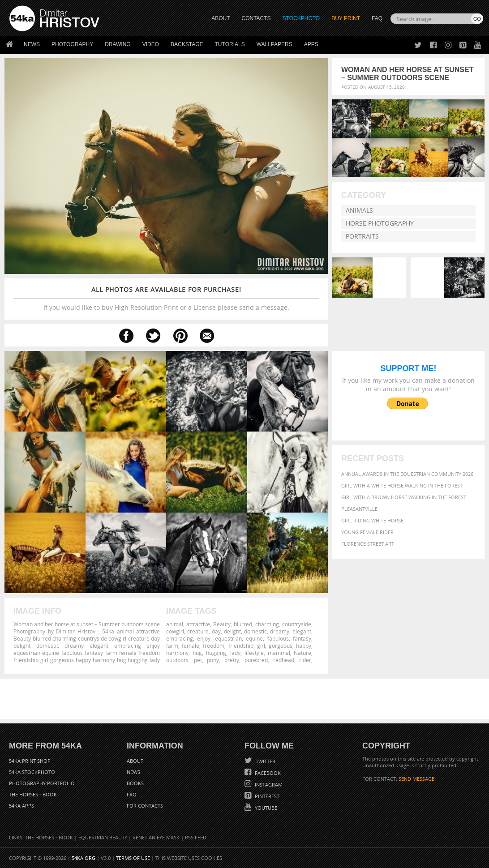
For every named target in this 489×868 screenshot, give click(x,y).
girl (261, 646)
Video (151, 44)
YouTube (265, 808)
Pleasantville (359, 509)
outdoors (177, 660)
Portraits (362, 236)
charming (267, 624)
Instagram (268, 785)
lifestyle (254, 653)
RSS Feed (196, 837)
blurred (243, 624)
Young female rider (367, 532)
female (191, 646)
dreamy (280, 631)
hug (197, 653)
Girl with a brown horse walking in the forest (404, 497)
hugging (216, 653)
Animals (359, 210)
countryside (297, 624)
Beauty (222, 624)
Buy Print (346, 18)
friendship (241, 646)
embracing (180, 638)
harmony (177, 653)
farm (172, 646)
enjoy (204, 638)
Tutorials (230, 44)
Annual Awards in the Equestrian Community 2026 (407, 474)
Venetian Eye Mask (156, 837)
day (216, 631)
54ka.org (84, 858)
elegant (302, 631)
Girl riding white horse (372, 520)
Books (135, 783)
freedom (214, 646)
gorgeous (281, 646)
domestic (255, 631)
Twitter (265, 761)
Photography (72, 44)
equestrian (228, 638)
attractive (198, 624)
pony (213, 660)
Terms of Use (133, 858)
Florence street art (368, 544)
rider (305, 660)
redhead (284, 660)
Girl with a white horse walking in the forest (402, 485)
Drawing (118, 44)
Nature (302, 653)
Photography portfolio (42, 783)
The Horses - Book (33, 794)
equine (254, 638)
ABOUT (221, 18)
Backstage (187, 44)
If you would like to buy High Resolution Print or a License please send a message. (166, 298)
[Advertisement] (246, 699)
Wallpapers (275, 44)
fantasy (302, 638)
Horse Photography (380, 223)
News (32, 44)
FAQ (377, 18)
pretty (232, 660)
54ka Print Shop (30, 761)
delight (232, 631)
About (135, 761)
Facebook (267, 773)
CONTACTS (256, 18)
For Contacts (145, 806)
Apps (311, 44)
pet (198, 660)
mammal (279, 653)
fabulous (278, 638)
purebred (256, 660)
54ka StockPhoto (32, 772)
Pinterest (266, 796)
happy (304, 646)
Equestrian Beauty (103, 837)
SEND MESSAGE (416, 779)
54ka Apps (21, 806)
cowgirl (175, 631)
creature (198, 631)
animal (175, 624)
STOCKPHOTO (301, 18)
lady (235, 653)
